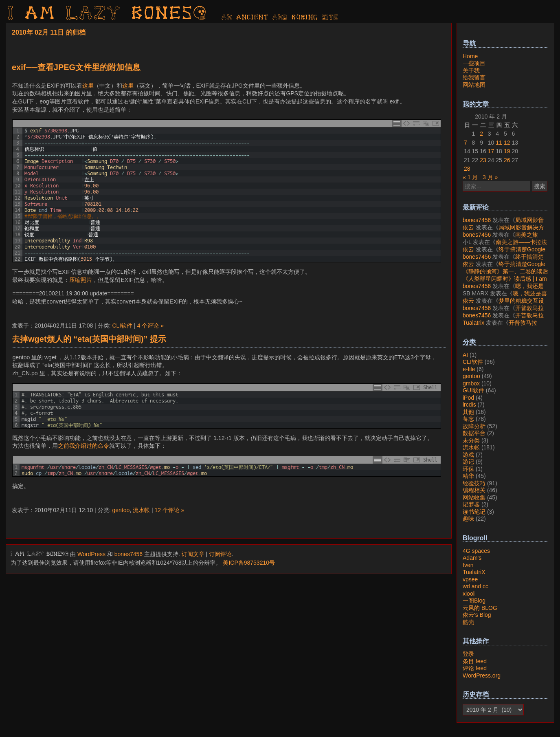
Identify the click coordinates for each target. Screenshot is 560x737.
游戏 (468, 455)
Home (470, 56)
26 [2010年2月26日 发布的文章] (507, 160)
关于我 (471, 70)
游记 (468, 462)
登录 (468, 654)
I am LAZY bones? (108, 14)
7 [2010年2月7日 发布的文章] (466, 143)
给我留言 (474, 77)
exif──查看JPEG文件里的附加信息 (76, 67)
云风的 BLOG (480, 608)
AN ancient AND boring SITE (280, 18)
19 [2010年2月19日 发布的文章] (507, 151)
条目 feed (475, 661)
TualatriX (474, 572)
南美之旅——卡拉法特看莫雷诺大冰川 (500, 238)
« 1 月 (470, 177)
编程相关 (474, 490)
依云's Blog (477, 615)
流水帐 (141, 510)
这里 (88, 86)
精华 (468, 476)
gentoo (121, 510)
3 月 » (490, 177)
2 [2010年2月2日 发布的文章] (481, 134)
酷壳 (468, 622)
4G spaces (476, 551)
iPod (468, 398)
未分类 (471, 440)
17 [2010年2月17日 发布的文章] (491, 151)
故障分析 (474, 426)
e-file (469, 369)
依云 (468, 227)
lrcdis (469, 405)
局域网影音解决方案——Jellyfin (503, 224)
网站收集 (474, 497)
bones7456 (128, 554)
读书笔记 (474, 512)
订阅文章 (193, 554)
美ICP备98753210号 (249, 563)
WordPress (91, 554)
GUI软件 (473, 390)
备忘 (468, 419)
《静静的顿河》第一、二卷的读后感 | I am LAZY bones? (505, 275)
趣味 (468, 519)
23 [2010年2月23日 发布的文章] (483, 160)
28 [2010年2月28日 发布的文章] (467, 169)
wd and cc (475, 586)
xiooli (469, 594)
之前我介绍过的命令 (83, 446)
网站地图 (474, 85)
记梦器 (471, 504)
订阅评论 (220, 554)
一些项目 (474, 63)
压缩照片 (81, 280)
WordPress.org (482, 675)
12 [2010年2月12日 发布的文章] (507, 143)
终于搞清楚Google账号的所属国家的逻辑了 (504, 253)
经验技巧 (474, 483)
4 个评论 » (150, 326)
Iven (468, 565)
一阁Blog (474, 601)
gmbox (471, 383)
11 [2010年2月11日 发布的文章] (499, 143)
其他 (468, 412)
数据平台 (474, 433)
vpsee (470, 579)
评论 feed (475, 668)
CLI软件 (122, 326)
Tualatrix (473, 323)
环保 (468, 469)
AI (465, 355)
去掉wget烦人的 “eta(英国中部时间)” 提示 (89, 339)
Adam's (472, 558)
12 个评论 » (169, 510)
